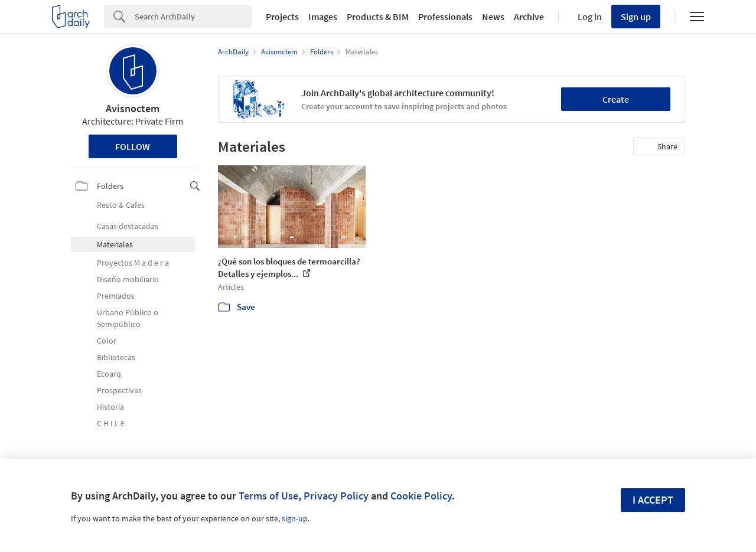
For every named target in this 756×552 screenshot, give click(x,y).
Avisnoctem (133, 108)
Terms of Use (268, 496)
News (493, 17)
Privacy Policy (336, 496)
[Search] (193, 17)
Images (323, 17)
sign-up (295, 518)
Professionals (445, 17)
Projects (282, 17)
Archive (529, 17)
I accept (653, 500)
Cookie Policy (421, 496)
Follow (133, 146)
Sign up (636, 17)
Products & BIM (378, 17)
